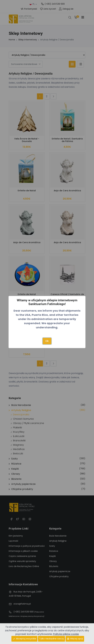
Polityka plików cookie (66, 634)
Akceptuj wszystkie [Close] (24, 639)
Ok (47, 341)
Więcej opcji (75, 639)
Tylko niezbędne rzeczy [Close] (52, 639)
